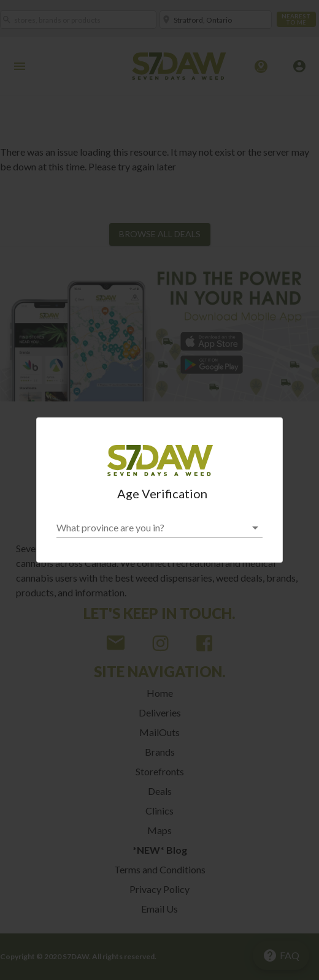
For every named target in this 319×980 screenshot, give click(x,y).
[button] (159, 528)
